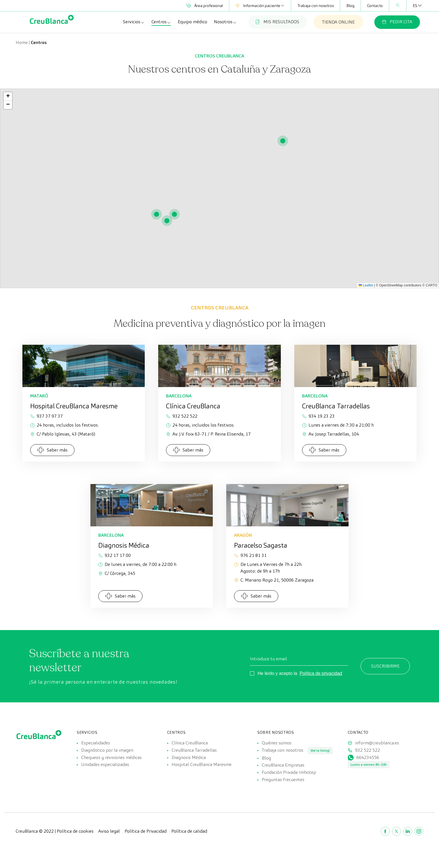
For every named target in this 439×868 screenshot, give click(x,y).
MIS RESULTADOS (277, 22)
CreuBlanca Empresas (283, 777)
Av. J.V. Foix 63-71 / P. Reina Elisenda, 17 (208, 434)
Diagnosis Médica (189, 765)
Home (22, 42)
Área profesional (205, 6)
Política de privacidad (321, 673)
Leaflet (366, 285)
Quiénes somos (277, 743)
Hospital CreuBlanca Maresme (202, 776)
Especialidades (96, 743)
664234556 (368, 765)
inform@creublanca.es (377, 743)
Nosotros (225, 22)
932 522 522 (182, 416)
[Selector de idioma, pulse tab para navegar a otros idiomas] (415, 6)
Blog (350, 6)
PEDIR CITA (397, 22)
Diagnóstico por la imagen (107, 754)
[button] (283, 141)
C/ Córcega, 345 (117, 573)
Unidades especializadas (105, 776)
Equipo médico (192, 22)
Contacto (375, 6)
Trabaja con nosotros (316, 6)
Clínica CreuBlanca (190, 743)
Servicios (134, 22)
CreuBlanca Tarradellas (194, 754)
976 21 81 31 (250, 555)
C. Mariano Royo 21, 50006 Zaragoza (274, 580)
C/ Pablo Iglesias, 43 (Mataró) (63, 434)
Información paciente (260, 6)
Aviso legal (109, 851)
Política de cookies (75, 851)
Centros (161, 22)
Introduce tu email (268, 659)
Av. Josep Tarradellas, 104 (331, 434)
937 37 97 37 (46, 416)
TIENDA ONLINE (338, 22)
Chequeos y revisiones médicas (111, 765)
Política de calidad (189, 851)
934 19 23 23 (318, 416)
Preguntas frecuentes (283, 799)
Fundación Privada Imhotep (289, 788)
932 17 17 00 (115, 555)
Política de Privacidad (146, 851)
